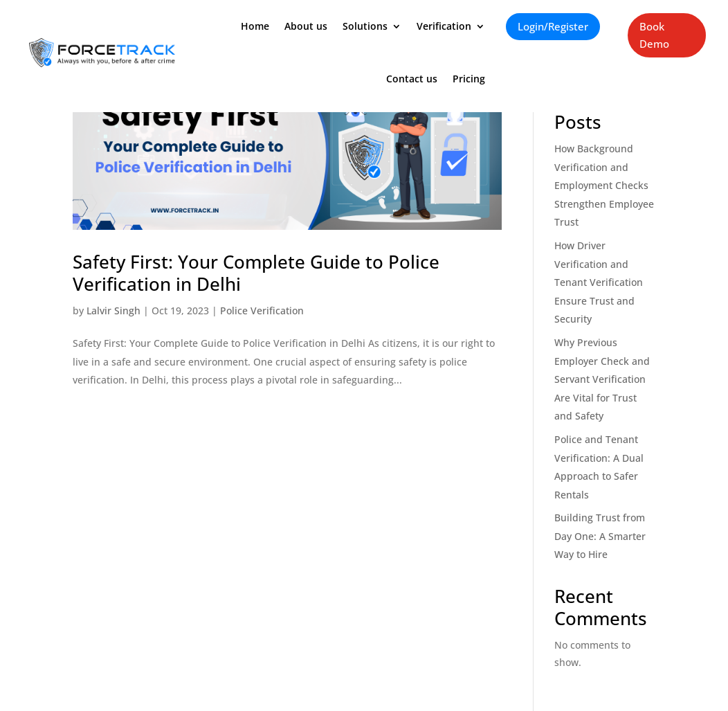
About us (306, 26)
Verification (444, 26)
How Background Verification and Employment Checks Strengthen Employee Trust (604, 185)
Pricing (469, 79)
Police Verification (262, 310)
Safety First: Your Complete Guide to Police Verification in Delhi (256, 273)
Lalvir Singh (113, 310)
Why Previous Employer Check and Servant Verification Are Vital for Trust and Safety (602, 379)
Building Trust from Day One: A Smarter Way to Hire (600, 536)
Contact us (412, 79)
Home (255, 26)
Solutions (365, 26)
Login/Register (553, 26)
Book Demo (654, 35)
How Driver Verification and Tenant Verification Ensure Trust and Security (599, 282)
